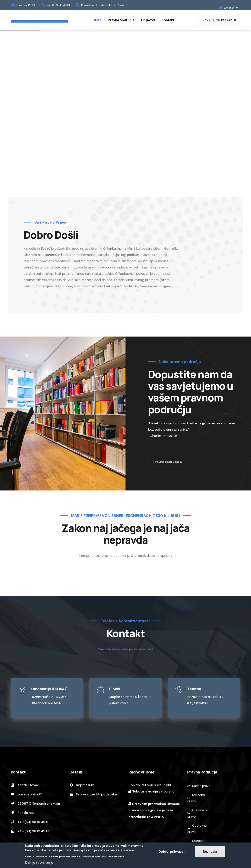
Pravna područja (121, 20)
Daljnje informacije (39, 863)
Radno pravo (201, 786)
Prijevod (148, 20)
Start (97, 20)
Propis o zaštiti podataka (93, 794)
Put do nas (23, 813)
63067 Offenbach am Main (35, 803)
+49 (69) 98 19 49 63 (30, 831)
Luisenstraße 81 (27, 794)
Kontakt (168, 20)
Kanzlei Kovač (25, 785)
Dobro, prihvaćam (172, 852)
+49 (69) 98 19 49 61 (30, 822)
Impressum (82, 785)
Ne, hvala (210, 852)
